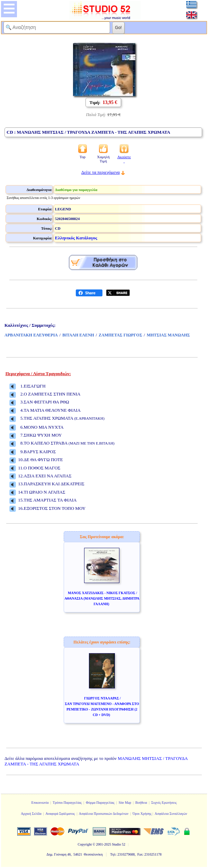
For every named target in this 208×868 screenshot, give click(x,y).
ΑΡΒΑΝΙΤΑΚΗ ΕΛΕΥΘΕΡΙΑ (31, 335)
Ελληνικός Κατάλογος (76, 238)
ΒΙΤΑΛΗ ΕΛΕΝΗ (78, 335)
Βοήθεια (141, 803)
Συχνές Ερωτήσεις (164, 803)
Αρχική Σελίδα (31, 814)
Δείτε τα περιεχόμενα (101, 172)
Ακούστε (124, 159)
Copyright (85, 844)
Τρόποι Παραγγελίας (67, 803)
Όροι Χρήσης (142, 814)
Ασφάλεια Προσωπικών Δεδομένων (104, 814)
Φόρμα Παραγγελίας (100, 803)
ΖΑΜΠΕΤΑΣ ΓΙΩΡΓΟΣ (120, 335)
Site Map (125, 803)
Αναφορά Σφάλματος (60, 814)
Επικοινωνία (40, 803)
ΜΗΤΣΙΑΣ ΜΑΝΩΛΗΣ (168, 335)
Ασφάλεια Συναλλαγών (171, 814)
